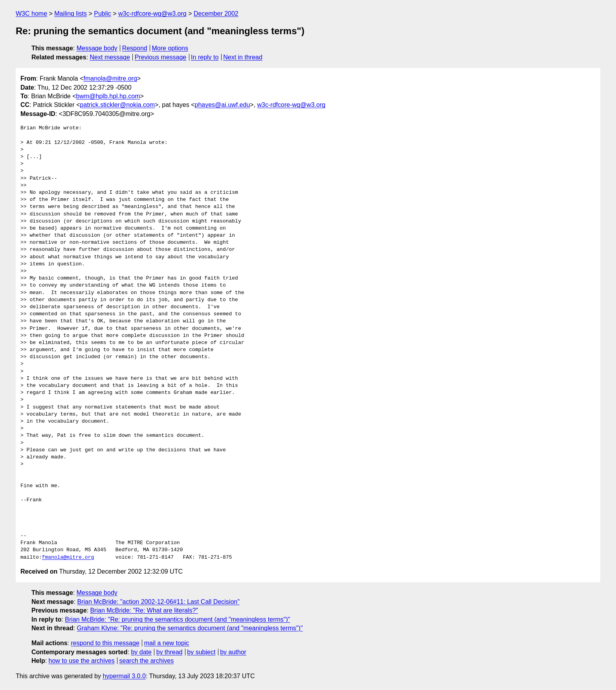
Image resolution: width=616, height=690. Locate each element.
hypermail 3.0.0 (124, 676)
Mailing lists (71, 14)
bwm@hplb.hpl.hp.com (108, 96)
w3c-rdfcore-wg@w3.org (152, 14)
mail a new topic (167, 643)
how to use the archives (82, 661)
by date (141, 652)
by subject (201, 652)
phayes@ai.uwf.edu (223, 105)
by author (233, 652)
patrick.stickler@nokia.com (118, 105)
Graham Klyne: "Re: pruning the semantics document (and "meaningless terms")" (190, 628)
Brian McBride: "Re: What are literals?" (144, 610)
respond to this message (105, 643)
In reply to (205, 57)
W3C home (31, 14)
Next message (110, 57)
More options (170, 48)
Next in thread (243, 57)
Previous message (161, 57)
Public (103, 14)
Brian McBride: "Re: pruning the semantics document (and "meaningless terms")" (177, 619)
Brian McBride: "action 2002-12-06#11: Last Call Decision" (159, 602)
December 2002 (216, 14)
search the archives (147, 661)
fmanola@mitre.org (110, 78)
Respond (135, 48)
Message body (97, 48)
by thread (170, 652)
